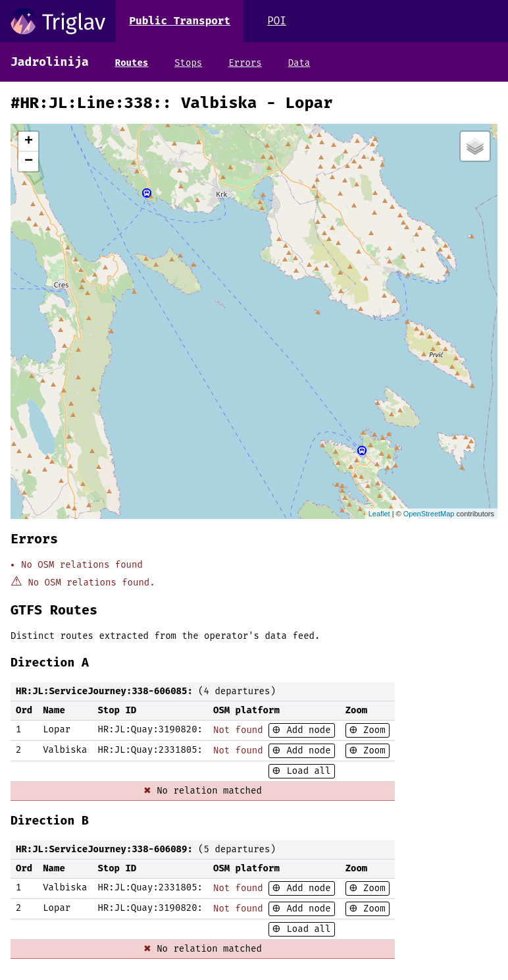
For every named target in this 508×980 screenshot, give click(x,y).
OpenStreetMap (429, 514)
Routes (132, 63)
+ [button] (29, 142)
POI (277, 21)
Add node (306, 730)
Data (299, 63)
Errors (245, 63)
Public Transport (180, 21)
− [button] (29, 161)
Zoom (372, 730)
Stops (188, 63)
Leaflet (379, 514)
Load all (306, 771)
